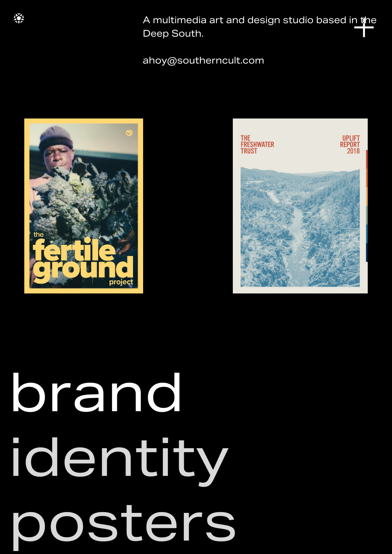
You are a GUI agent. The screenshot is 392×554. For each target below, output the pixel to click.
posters (123, 522)
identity (119, 457)
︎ (364, 28)
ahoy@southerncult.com (203, 60)
